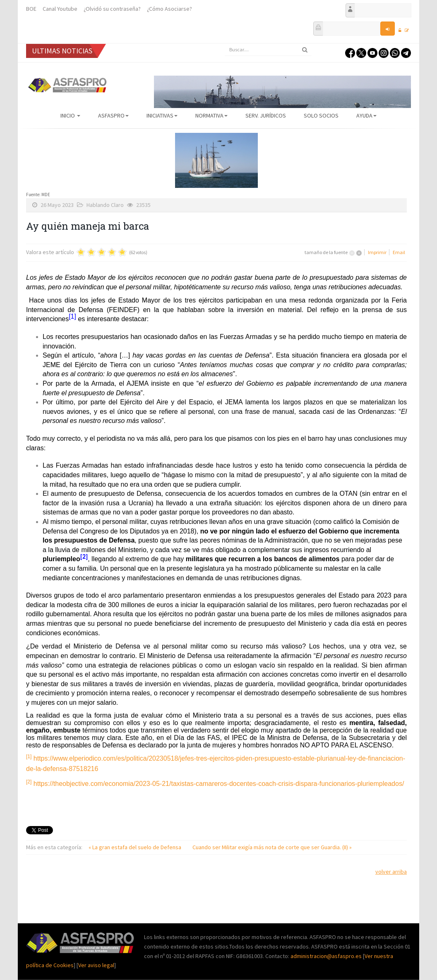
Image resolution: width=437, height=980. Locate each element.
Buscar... (225, 44)
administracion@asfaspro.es (327, 956)
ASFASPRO (113, 115)
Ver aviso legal (96, 965)
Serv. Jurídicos (266, 115)
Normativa (211, 115)
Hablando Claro (105, 205)
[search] (268, 50)
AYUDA (366, 115)
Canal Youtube (60, 9)
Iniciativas (162, 115)
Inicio (70, 115)
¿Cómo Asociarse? (169, 9)
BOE (31, 9)
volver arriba (391, 872)
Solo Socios (321, 115)
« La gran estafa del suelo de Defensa (136, 847)
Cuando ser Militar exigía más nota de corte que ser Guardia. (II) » (272, 847)
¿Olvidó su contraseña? (112, 9)
